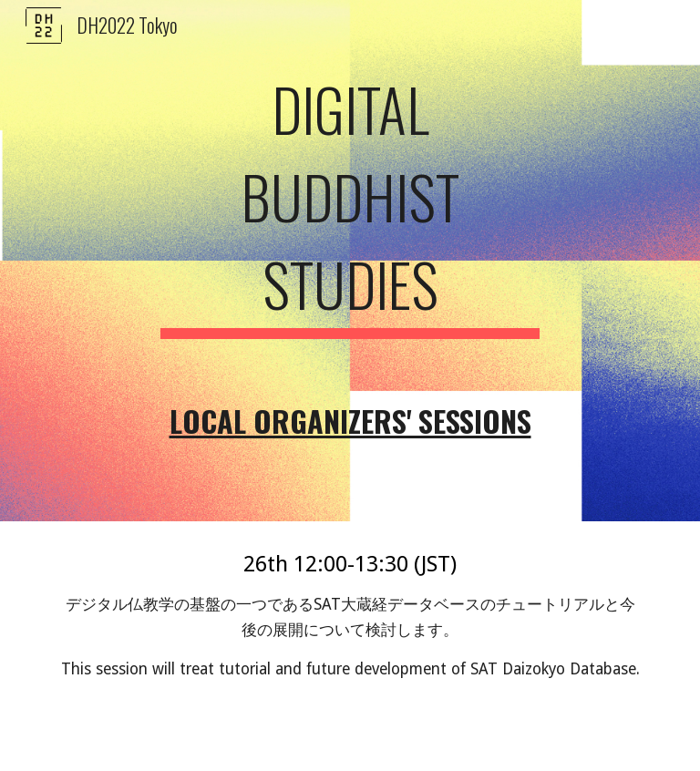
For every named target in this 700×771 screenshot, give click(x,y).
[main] (350, 261)
